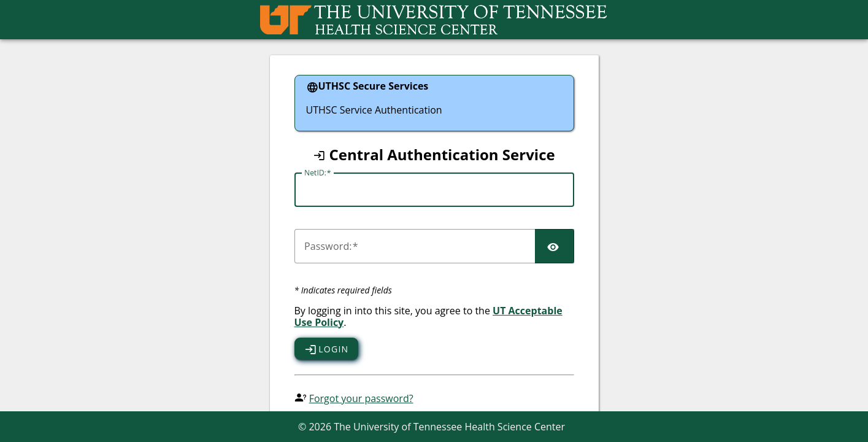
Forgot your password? (361, 398)
